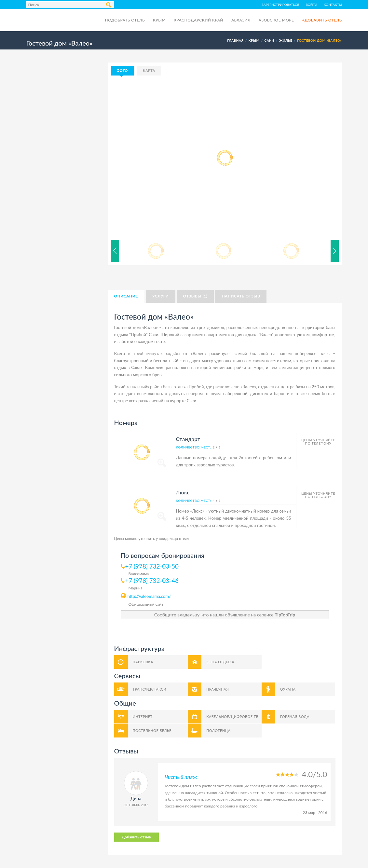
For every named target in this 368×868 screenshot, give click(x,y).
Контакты (333, 5)
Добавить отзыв (136, 837)
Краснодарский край (198, 20)
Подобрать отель (125, 20)
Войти (311, 5)
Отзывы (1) (195, 296)
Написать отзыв (241, 296)
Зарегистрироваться (280, 5)
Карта (149, 70)
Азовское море (276, 20)
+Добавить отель (322, 20)
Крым (159, 20)
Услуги (161, 296)
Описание (126, 296)
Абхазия (241, 20)
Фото (122, 70)
